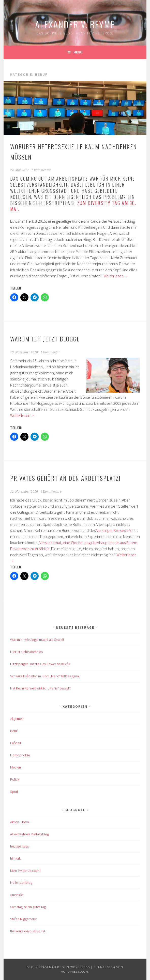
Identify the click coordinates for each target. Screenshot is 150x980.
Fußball (16, 743)
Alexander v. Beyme (75, 24)
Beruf (14, 731)
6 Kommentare (51, 492)
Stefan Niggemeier (23, 919)
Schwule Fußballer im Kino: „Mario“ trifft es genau (45, 676)
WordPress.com (74, 972)
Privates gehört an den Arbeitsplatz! (65, 478)
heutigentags (19, 846)
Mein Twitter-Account (25, 871)
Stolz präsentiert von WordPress (58, 967)
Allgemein (17, 719)
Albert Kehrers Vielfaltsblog (29, 834)
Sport (14, 792)
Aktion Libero (20, 822)
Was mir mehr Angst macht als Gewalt (37, 640)
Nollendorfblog (21, 882)
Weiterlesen (116, 276)
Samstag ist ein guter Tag (28, 907)
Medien (16, 767)
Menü (78, 52)
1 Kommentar (41, 170)
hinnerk (15, 858)
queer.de (17, 895)
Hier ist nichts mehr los (26, 652)
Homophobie (20, 755)
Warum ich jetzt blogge (45, 339)
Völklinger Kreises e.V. (114, 530)
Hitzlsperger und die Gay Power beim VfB (40, 664)
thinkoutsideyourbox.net (28, 931)
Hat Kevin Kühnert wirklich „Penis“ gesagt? (40, 688)
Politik (15, 779)
